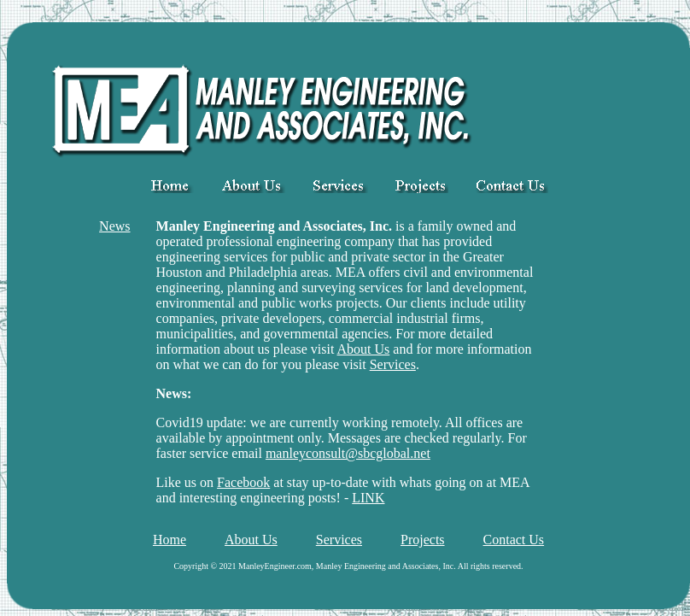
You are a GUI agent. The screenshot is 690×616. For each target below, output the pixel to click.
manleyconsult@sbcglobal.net (348, 453)
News (114, 226)
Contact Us (514, 540)
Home (170, 540)
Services (393, 364)
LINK (368, 498)
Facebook (243, 482)
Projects (423, 540)
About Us (364, 349)
